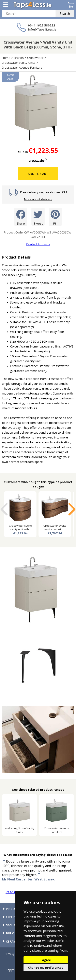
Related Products (38, 244)
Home (6, 58)
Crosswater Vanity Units (19, 62)
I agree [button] (46, 960)
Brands (19, 58)
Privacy (10, 954)
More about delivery (38, 199)
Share (21, 216)
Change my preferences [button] (46, 967)
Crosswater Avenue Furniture (22, 67)
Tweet (38, 216)
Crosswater (35, 58)
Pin (55, 216)
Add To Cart (38, 174)
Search (65, 14)
